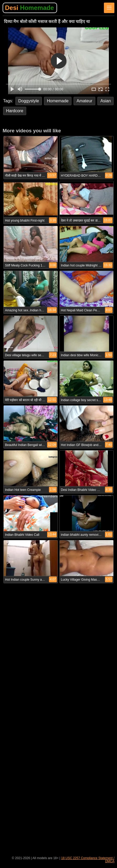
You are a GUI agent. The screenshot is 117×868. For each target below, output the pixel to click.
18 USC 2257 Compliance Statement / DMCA (88, 860)
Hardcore (15, 111)
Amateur (84, 101)
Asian (105, 101)
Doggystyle (29, 101)
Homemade (58, 101)
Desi (29, 8)
